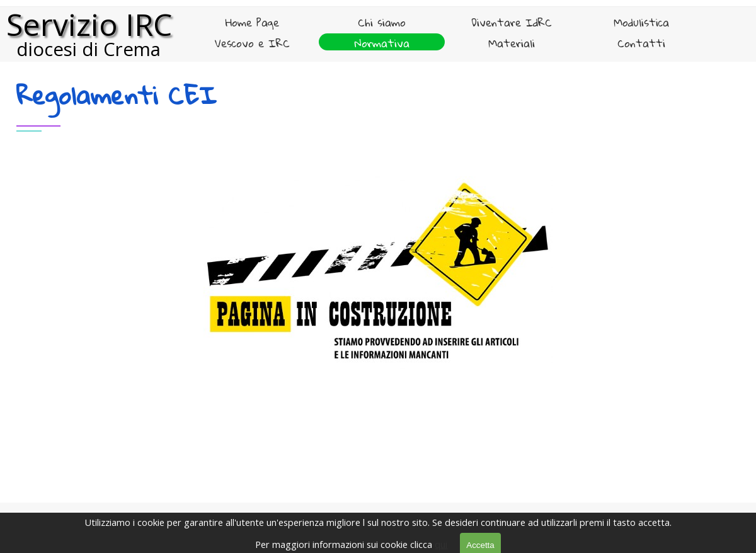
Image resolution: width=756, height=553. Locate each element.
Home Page (252, 22)
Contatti (641, 43)
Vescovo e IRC (252, 43)
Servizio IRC (89, 24)
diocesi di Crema (89, 49)
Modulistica (641, 22)
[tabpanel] (378, 114)
